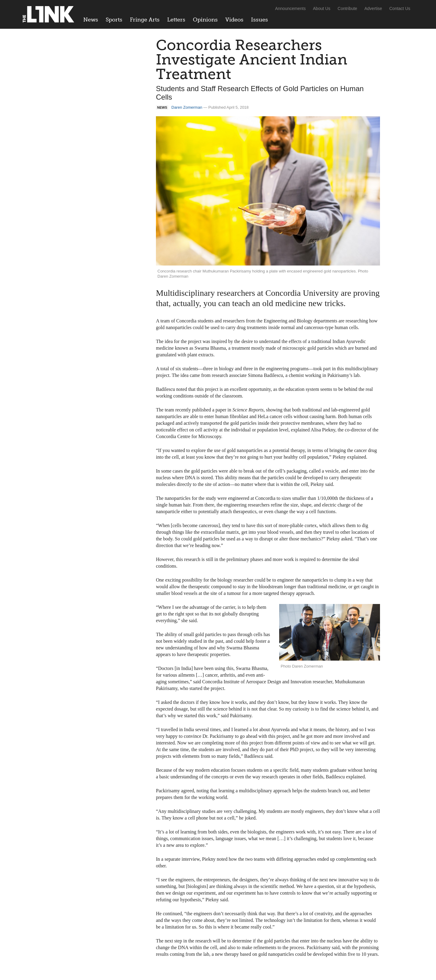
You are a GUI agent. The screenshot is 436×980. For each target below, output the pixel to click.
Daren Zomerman (187, 107)
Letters (176, 20)
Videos (234, 20)
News (91, 20)
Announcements (290, 8)
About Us (322, 8)
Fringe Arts (145, 20)
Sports (114, 20)
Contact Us (400, 8)
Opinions (205, 20)
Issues (259, 20)
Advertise (373, 8)
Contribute (347, 8)
